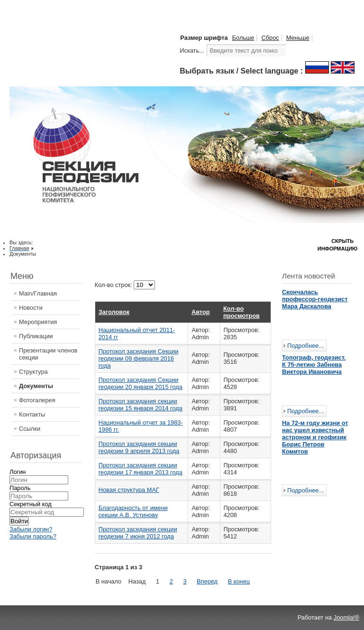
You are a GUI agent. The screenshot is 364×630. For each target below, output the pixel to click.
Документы (36, 386)
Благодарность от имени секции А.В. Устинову (133, 511)
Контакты (32, 414)
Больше (243, 38)
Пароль (20, 488)
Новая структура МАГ (129, 490)
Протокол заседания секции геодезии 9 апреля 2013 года (139, 447)
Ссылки (30, 429)
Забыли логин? (31, 529)
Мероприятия (38, 322)
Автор (201, 312)
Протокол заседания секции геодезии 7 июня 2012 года (138, 533)
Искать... (192, 51)
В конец (239, 581)
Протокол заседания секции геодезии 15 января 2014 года (141, 405)
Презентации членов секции (48, 354)
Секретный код (31, 504)
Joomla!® (346, 617)
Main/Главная (38, 293)
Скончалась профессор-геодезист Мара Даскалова (315, 299)
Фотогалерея (37, 400)
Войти (19, 521)
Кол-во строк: (114, 285)
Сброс (270, 38)
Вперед (207, 581)
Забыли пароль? (33, 536)
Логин (18, 472)
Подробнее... (305, 346)
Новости (31, 308)
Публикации (36, 336)
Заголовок (114, 312)
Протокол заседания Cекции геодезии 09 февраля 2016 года (139, 358)
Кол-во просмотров (241, 312)
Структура (33, 372)
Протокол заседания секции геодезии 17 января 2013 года (141, 469)
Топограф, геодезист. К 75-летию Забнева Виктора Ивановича (314, 365)
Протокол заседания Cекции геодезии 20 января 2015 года (141, 383)
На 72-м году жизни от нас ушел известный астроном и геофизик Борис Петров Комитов (315, 437)
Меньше (298, 38)
